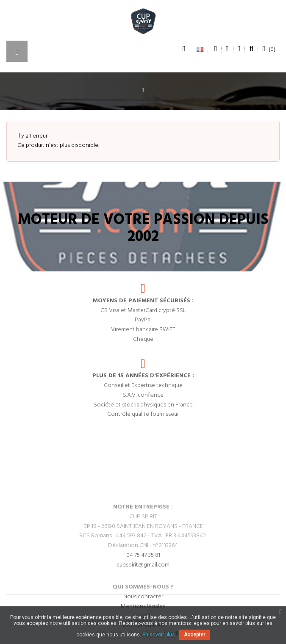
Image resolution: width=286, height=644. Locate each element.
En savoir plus (159, 635)
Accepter (194, 635)
